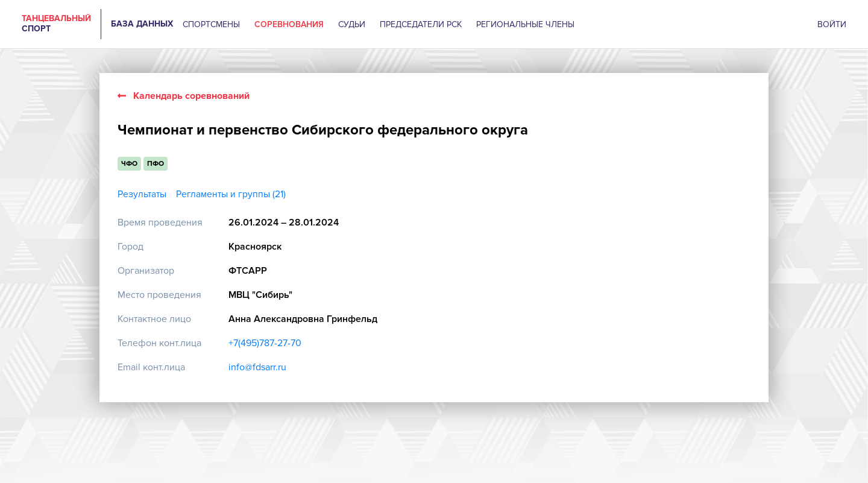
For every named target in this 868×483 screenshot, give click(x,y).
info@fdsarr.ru (257, 367)
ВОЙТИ (832, 24)
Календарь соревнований (184, 96)
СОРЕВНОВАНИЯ (289, 24)
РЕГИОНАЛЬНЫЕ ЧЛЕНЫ (525, 24)
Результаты (142, 195)
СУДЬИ (352, 24)
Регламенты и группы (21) (231, 195)
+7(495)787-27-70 (265, 343)
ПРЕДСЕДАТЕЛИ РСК (421, 24)
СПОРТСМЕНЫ (211, 24)
